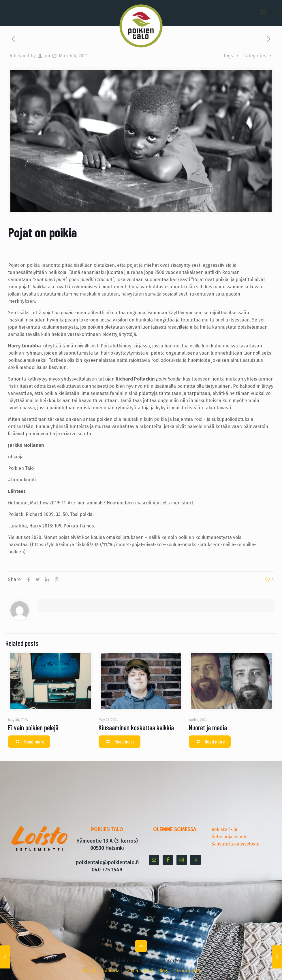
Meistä (89, 971)
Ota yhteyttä (187, 971)
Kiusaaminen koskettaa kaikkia (136, 728)
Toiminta (110, 971)
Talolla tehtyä (139, 971)
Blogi (163, 971)
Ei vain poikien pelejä (33, 728)
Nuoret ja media (208, 728)
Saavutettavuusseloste (235, 844)
